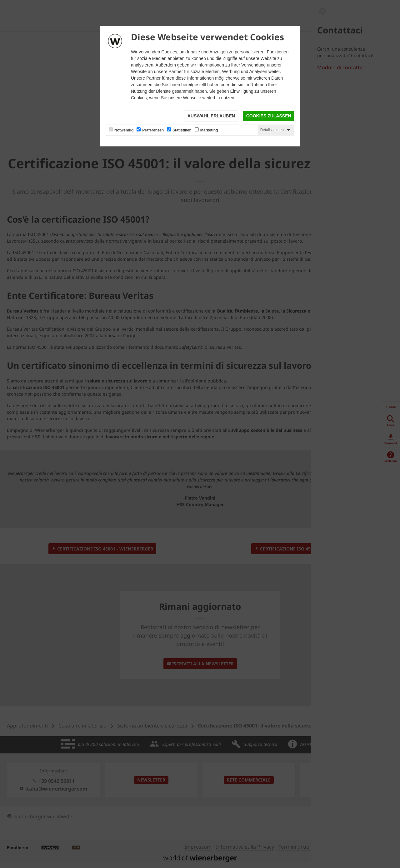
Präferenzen (153, 131)
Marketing (209, 131)
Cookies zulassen (268, 116)
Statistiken (182, 131)
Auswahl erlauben (211, 116)
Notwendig (124, 131)
